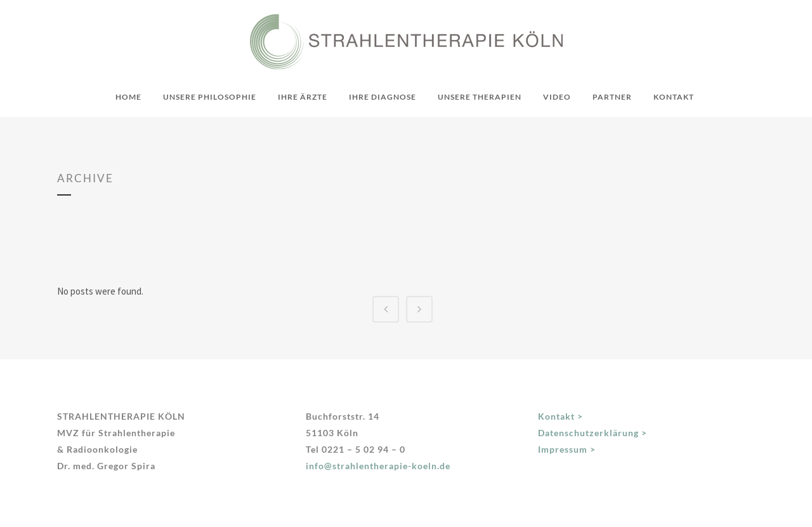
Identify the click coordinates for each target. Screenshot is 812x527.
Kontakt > (560, 416)
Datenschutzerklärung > (593, 433)
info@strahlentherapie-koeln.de (378, 466)
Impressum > (567, 449)
